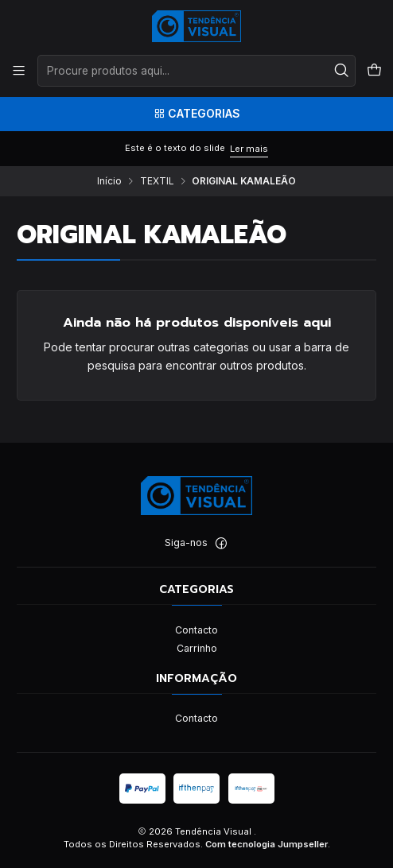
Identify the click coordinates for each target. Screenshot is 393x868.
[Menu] (19, 71)
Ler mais (249, 149)
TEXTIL (157, 181)
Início (109, 181)
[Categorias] (196, 114)
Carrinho (197, 648)
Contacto (196, 630)
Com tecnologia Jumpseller (267, 844)
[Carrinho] (374, 71)
